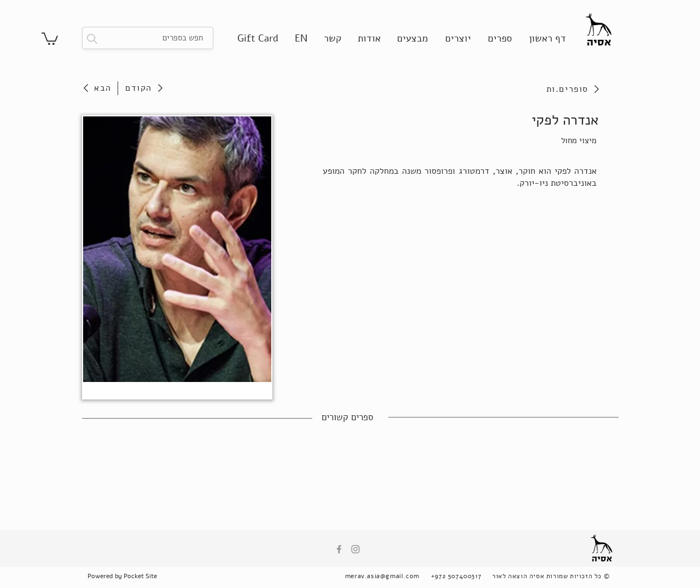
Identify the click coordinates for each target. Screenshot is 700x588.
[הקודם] (144, 88)
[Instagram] (355, 549)
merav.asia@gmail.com (382, 576)
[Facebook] (339, 549)
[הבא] (100, 88)
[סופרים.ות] (541, 89)
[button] (50, 38)
